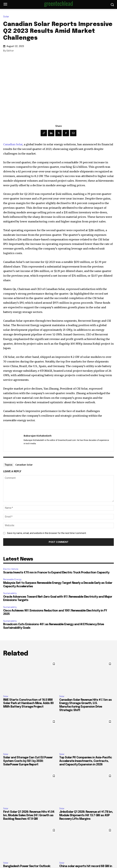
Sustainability (10, 593)
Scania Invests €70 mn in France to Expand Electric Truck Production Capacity (56, 573)
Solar (7, 17)
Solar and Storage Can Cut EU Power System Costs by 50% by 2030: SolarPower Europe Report (28, 761)
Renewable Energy (12, 579)
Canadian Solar (13, 144)
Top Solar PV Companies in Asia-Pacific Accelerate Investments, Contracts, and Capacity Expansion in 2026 (86, 761)
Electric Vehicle (11, 569)
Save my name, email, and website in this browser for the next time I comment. (47, 533)
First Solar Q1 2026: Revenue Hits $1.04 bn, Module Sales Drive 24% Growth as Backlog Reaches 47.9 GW (29, 815)
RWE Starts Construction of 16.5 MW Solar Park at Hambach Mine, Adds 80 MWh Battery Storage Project (28, 703)
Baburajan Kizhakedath (38, 436)
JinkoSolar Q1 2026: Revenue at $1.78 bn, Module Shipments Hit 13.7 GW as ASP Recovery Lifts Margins (86, 815)
